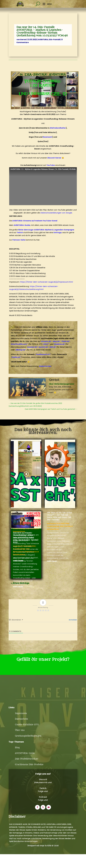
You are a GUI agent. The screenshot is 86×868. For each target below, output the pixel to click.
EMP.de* (53, 347)
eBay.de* (56, 341)
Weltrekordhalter (58, 128)
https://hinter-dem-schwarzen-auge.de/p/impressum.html (46, 282)
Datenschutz (21, 737)
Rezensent (47, 137)
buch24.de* (44, 347)
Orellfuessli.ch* (43, 354)
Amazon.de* (46, 341)
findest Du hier (45, 366)
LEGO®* (46, 344)
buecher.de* (32, 347)
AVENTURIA (43, 40)
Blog (17, 766)
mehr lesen (18, 587)
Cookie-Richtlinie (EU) (27, 743)
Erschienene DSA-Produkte (29, 783)
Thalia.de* (66, 341)
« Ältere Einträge (20, 583)
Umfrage (58, 233)
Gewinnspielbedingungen (28, 754)
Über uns (20, 749)
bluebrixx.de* (60, 344)
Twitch (20, 233)
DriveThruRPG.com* (19, 344)
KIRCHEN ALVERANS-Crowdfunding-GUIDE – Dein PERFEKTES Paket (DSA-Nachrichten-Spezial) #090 (26, 538)
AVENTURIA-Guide (22, 225)
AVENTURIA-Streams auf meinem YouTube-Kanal (35, 221)
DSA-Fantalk (54, 40)
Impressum (21, 732)
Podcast (43, 815)
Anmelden (73, 620)
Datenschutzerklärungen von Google (56, 213)
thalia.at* (16, 357)
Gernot (23, 40)
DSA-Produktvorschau (27, 777)
